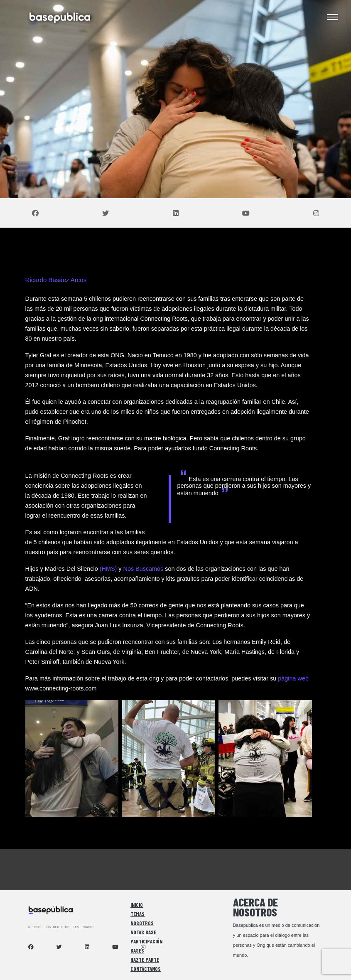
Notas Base (143, 932)
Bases (137, 951)
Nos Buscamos (144, 569)
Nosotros (142, 923)
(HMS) (108, 569)
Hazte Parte (145, 960)
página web (293, 678)
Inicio (137, 905)
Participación (146, 941)
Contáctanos (146, 969)
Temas (137, 914)
